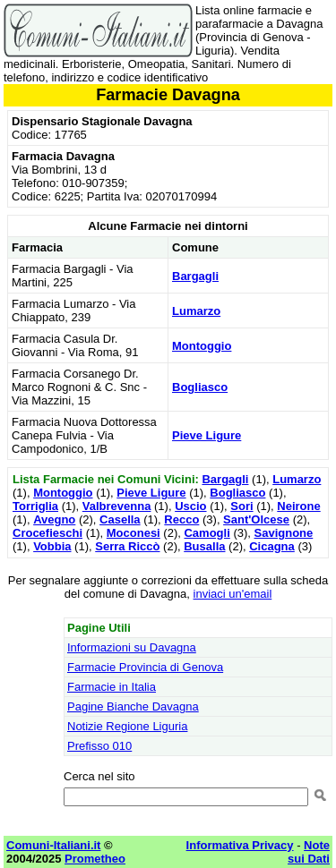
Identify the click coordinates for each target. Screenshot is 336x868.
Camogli (207, 533)
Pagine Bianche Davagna (133, 706)
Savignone (284, 533)
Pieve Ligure (207, 435)
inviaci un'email (233, 594)
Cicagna (272, 546)
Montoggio (202, 346)
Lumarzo (196, 311)
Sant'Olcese (256, 519)
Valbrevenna (117, 506)
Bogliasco (200, 387)
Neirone (298, 506)
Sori (241, 506)
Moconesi (134, 533)
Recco (181, 519)
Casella (120, 519)
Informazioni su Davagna (132, 647)
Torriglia (35, 506)
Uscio (190, 506)
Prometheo (95, 859)
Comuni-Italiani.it (53, 845)
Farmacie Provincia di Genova (145, 667)
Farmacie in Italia (112, 687)
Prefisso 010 (99, 746)
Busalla (204, 546)
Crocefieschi (47, 533)
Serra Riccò (127, 546)
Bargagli (195, 276)
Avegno (54, 519)
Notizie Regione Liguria (127, 726)
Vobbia (52, 546)
